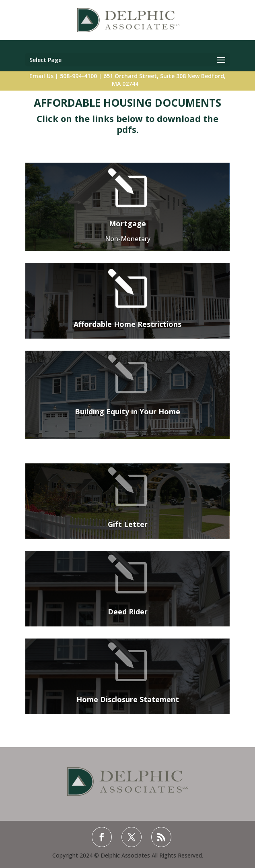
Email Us (41, 76)
